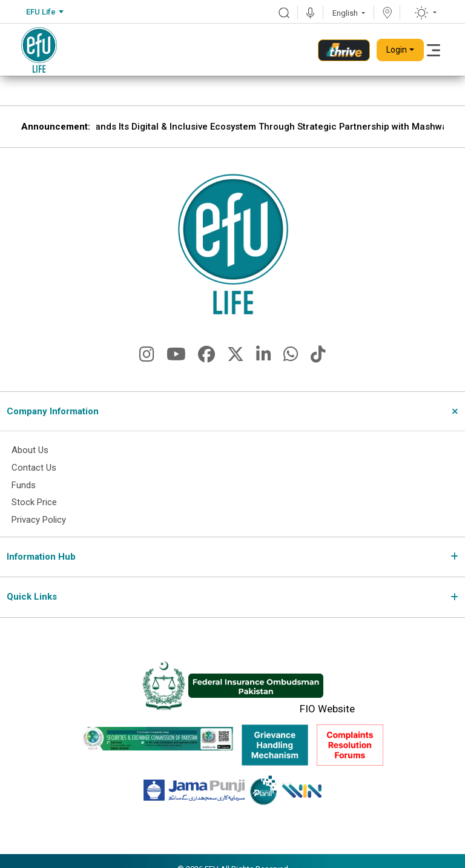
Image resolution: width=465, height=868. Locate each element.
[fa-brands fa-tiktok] (318, 357)
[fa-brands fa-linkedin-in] (264, 357)
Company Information (53, 411)
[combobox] (45, 12)
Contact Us (34, 468)
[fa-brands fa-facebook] (206, 357)
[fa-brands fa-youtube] (176, 357)
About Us (30, 451)
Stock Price (34, 503)
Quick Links (32, 597)
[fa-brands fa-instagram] (147, 357)
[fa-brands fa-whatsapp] (291, 357)
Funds (24, 485)
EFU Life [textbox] (41, 12)
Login (397, 50)
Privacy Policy (39, 520)
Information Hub (41, 557)
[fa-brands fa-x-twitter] (236, 357)
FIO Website (327, 709)
